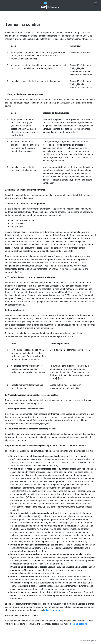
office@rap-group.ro (54, 610)
